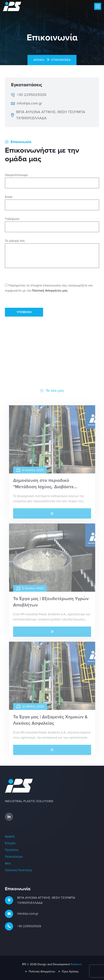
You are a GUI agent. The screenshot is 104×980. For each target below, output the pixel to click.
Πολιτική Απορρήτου (42, 971)
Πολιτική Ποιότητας (19, 870)
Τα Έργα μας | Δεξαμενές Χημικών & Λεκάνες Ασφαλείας (50, 723)
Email (9, 197)
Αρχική (39, 60)
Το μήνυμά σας (15, 241)
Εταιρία (10, 843)
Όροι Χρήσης (70, 971)
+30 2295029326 (29, 926)
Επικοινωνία (61, 60)
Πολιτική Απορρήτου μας (50, 291)
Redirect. (76, 964)
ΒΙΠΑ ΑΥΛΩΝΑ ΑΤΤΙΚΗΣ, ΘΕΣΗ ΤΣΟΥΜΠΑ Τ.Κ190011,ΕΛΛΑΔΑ (46, 900)
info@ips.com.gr (28, 914)
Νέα (8, 864)
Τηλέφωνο (12, 219)
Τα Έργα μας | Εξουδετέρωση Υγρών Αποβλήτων (51, 605)
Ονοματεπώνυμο (16, 175)
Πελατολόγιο (14, 857)
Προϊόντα (12, 850)
